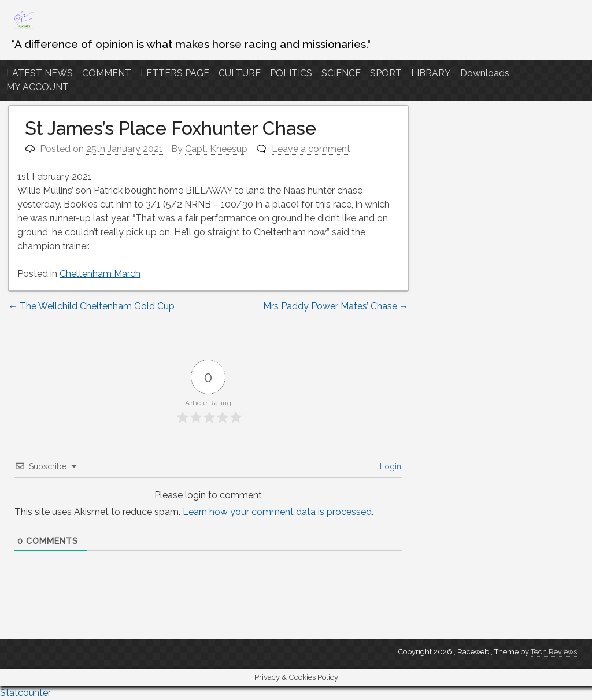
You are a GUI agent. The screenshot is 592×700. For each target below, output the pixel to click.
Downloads (485, 73)
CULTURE (240, 73)
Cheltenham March (100, 274)
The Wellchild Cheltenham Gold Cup (91, 306)
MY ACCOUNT (38, 87)
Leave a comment (311, 149)
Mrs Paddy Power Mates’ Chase (336, 306)
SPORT (386, 73)
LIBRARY (431, 73)
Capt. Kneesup (216, 149)
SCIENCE (341, 73)
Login (389, 466)
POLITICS (291, 73)
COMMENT (107, 73)
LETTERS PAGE (175, 73)
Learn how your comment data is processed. (278, 512)
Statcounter (25, 693)
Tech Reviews (554, 652)
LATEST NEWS (40, 73)
